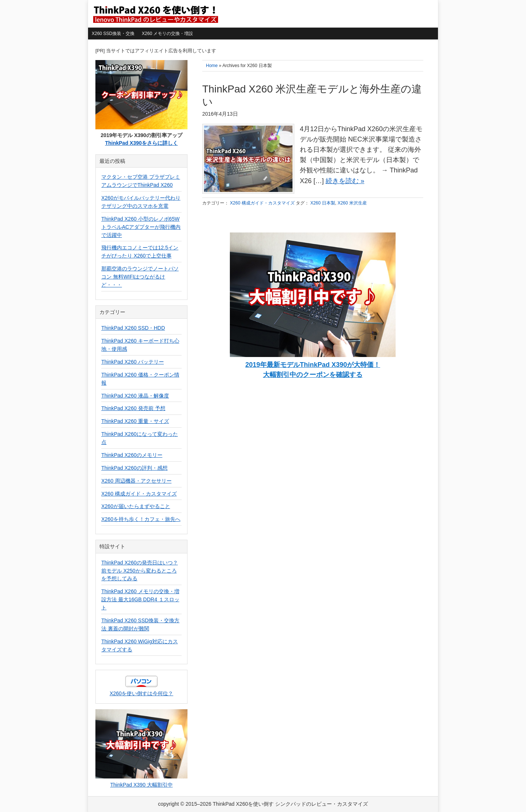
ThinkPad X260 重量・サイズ (135, 421)
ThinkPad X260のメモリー (132, 455)
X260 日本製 (322, 203)
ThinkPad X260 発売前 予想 (133, 408)
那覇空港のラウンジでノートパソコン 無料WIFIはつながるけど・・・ (140, 277)
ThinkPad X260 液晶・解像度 (135, 396)
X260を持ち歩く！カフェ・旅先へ (141, 519)
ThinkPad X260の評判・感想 (134, 468)
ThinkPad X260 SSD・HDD (133, 328)
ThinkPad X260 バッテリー (133, 362)
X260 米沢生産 (352, 203)
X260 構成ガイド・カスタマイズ (262, 203)
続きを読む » (345, 181)
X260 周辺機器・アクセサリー (136, 481)
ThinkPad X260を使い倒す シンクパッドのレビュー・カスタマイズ (155, 14)
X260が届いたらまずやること (136, 506)
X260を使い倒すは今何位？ (142, 693)
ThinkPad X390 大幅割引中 (141, 785)
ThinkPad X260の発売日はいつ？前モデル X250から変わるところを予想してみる (140, 571)
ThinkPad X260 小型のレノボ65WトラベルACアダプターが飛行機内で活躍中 (141, 227)
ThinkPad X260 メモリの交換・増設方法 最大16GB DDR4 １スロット (140, 599)
